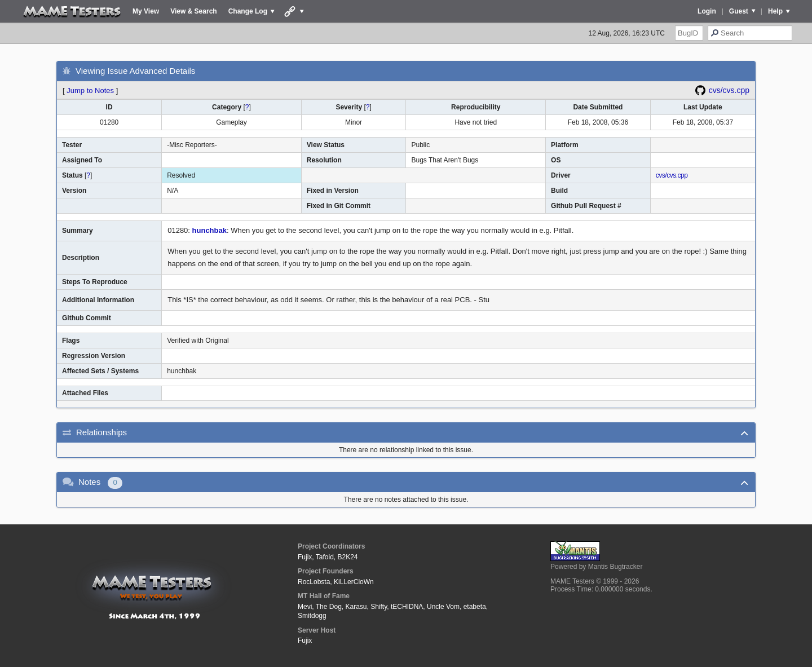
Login (707, 11)
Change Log (248, 11)
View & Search (194, 11)
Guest (739, 11)
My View (146, 11)
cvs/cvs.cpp (729, 90)
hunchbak (209, 230)
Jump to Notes (90, 90)
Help (775, 11)
